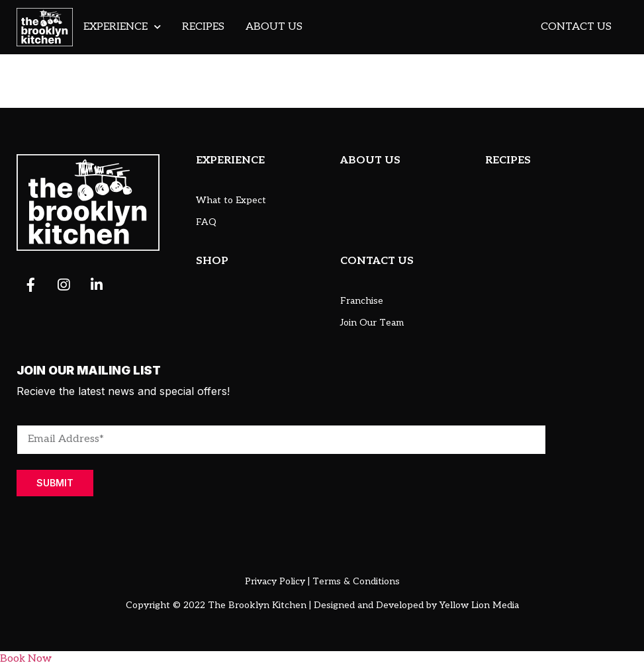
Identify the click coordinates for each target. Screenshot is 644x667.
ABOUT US (370, 160)
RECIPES (508, 160)
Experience (122, 27)
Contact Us (576, 27)
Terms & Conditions (356, 581)
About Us (274, 27)
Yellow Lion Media (479, 605)
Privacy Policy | (277, 581)
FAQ (206, 222)
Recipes (203, 27)
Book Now (26, 659)
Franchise (362, 301)
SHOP (212, 261)
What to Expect (231, 200)
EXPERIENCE (230, 160)
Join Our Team (372, 323)
